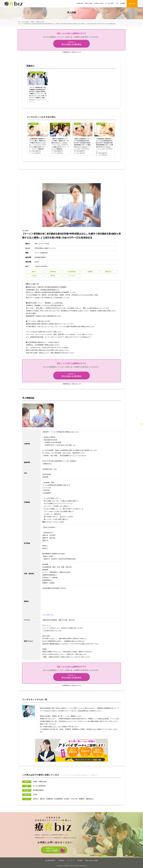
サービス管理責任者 (40, 786)
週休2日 (43, 799)
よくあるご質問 (109, 3)
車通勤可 (84, 799)
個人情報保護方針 (50, 860)
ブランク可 (77, 799)
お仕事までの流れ (99, 3)
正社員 (35, 794)
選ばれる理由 (89, 3)
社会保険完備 (60, 799)
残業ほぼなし (93, 799)
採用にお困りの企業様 (91, 860)
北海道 (32, 22)
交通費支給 (51, 799)
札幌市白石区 (40, 22)
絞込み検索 (25, 22)
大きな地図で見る (48, 615)
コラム (117, 3)
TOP (19, 22)
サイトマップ (71, 860)
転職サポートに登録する (52, 850)
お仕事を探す (80, 3)
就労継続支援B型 (39, 790)
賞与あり (36, 799)
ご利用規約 (61, 860)
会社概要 (123, 3)
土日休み (69, 799)
